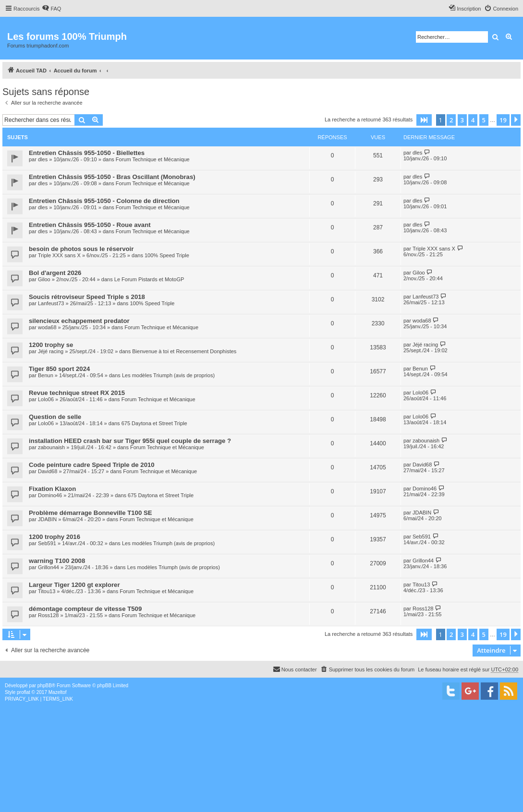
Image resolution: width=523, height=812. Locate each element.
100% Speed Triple (167, 255)
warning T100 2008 (57, 561)
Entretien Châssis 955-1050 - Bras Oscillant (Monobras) (112, 177)
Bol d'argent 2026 (55, 273)
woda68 (47, 327)
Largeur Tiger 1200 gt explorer (74, 585)
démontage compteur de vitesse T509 (85, 609)
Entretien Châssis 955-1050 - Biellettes (87, 153)
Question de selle (55, 417)
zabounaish (51, 447)
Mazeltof (58, 692)
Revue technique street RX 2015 (77, 393)
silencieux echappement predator (79, 321)
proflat (24, 692)
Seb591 (47, 543)
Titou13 (47, 591)
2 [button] (451, 120)
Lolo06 (46, 399)
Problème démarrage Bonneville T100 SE (91, 513)
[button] (424, 120)
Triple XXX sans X (59, 255)
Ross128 (48, 615)
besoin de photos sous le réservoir (81, 249)
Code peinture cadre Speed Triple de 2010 (92, 465)
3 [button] (462, 120)
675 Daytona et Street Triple (154, 423)
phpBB (45, 686)
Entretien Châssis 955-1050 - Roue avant (90, 225)
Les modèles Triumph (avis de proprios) (168, 375)
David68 (48, 471)
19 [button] (503, 120)
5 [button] (484, 120)
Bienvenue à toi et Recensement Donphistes (184, 351)
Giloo (44, 279)
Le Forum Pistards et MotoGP (149, 279)
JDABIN (47, 519)
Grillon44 (49, 567)
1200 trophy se (51, 345)
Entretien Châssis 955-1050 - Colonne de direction (104, 201)
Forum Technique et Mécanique (153, 159)
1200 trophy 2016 (55, 537)
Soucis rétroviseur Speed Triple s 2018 (87, 297)
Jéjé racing (51, 351)
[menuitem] (51, 9)
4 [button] (473, 120)
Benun (46, 375)
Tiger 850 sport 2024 (59, 369)
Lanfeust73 (51, 303)
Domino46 (50, 495)
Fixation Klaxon (52, 489)
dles (43, 159)
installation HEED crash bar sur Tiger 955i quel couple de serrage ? (130, 441)
